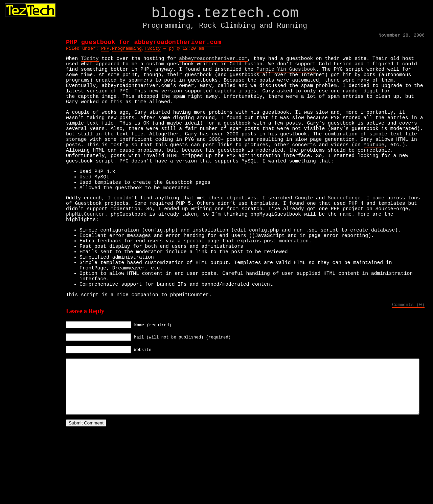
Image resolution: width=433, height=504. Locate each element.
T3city (153, 51)
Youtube (374, 169)
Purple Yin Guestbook (286, 76)
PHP (105, 51)
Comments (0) (408, 363)
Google (304, 233)
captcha (225, 103)
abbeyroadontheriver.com (213, 62)
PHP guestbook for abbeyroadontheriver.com (144, 44)
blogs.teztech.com (225, 15)
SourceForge (344, 233)
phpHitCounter (85, 253)
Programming (127, 51)
